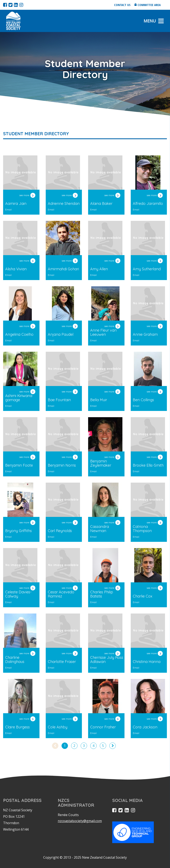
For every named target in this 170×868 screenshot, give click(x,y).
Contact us (122, 5)
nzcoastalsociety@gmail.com (80, 821)
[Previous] (55, 746)
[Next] (113, 746)
